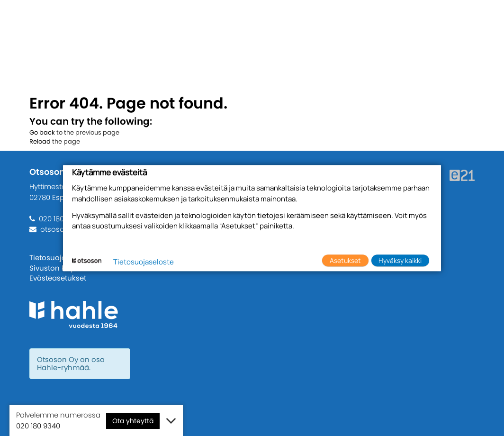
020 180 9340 (61, 219)
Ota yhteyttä (133, 421)
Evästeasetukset (58, 278)
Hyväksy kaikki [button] (400, 260)
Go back (42, 132)
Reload (40, 141)
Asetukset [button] (345, 260)
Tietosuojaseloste (63, 258)
